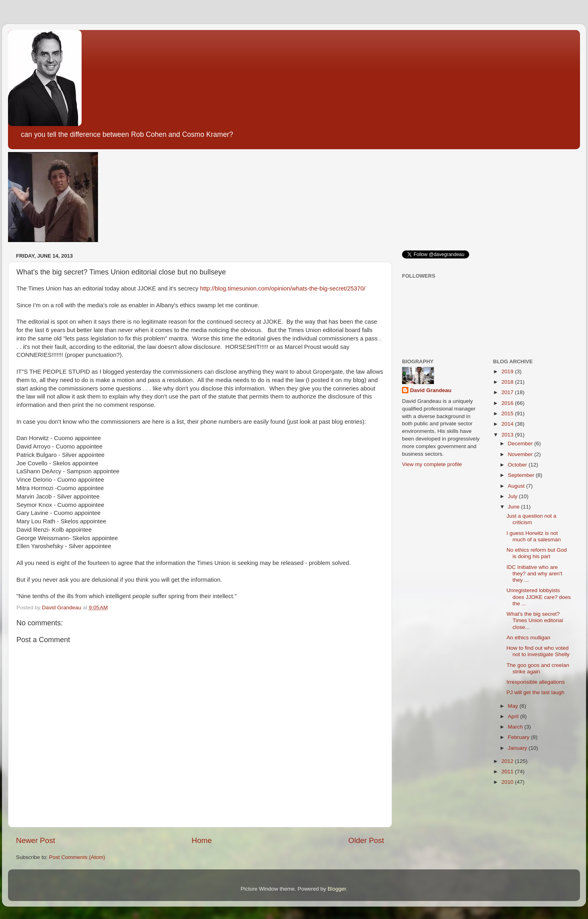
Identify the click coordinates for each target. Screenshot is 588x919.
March (516, 727)
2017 (508, 392)
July (514, 496)
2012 (508, 761)
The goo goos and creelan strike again (538, 668)
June (515, 507)
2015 (508, 413)
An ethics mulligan (528, 638)
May (514, 706)
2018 (508, 382)
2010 (508, 782)
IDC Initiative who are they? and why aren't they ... (534, 574)
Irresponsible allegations (536, 682)
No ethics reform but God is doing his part (537, 553)
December (521, 443)
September (522, 475)
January (518, 748)
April (514, 716)
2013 (508, 435)
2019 (508, 371)
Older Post (366, 840)
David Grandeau (431, 390)
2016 (508, 403)
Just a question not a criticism (531, 519)
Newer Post (36, 840)
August (517, 486)
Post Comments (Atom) (77, 857)
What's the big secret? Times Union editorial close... (535, 620)
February (520, 737)
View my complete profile (432, 464)
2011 (508, 772)
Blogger (337, 889)
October (518, 465)
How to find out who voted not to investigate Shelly (538, 651)
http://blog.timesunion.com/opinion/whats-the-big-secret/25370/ (283, 288)
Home (202, 840)
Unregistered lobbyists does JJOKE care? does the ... (539, 597)
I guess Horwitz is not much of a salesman (534, 536)
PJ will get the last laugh (535, 692)
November (521, 454)
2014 (508, 424)
